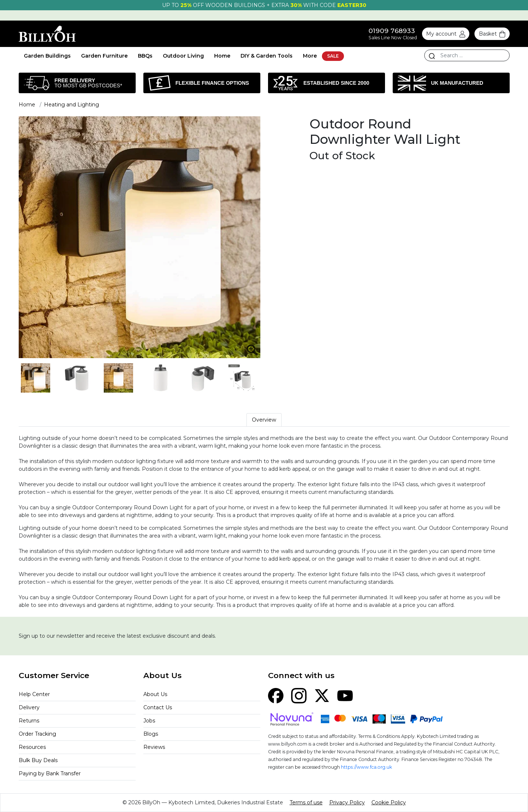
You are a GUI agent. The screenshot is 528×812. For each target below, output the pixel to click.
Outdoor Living (183, 56)
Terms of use (306, 802)
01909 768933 (392, 31)
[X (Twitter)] (322, 695)
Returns (29, 721)
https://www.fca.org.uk (366, 767)
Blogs (151, 734)
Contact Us (158, 707)
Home (222, 56)
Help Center (34, 694)
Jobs (149, 721)
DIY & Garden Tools (267, 56)
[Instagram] (299, 695)
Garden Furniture (104, 56)
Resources (32, 747)
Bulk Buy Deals (38, 760)
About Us (155, 694)
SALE (333, 56)
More (310, 56)
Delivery (29, 707)
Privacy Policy (347, 802)
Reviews (154, 747)
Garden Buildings (47, 56)
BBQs (145, 56)
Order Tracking (37, 734)
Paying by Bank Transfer (50, 773)
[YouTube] (345, 695)
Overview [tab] (264, 420)
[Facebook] (276, 695)
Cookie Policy (389, 802)
